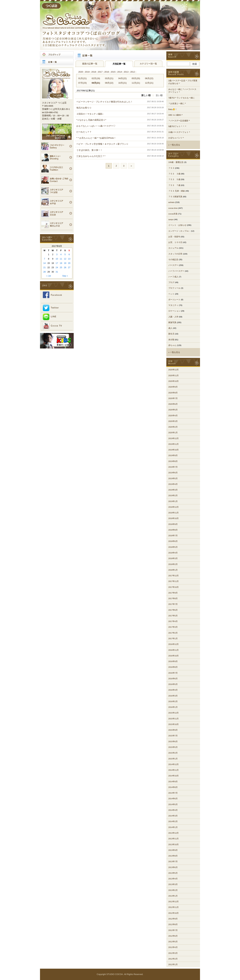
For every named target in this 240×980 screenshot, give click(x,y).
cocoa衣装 (173, 214)
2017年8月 (173, 598)
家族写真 (172, 322)
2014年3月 (173, 816)
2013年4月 (173, 879)
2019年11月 (173, 444)
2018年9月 (173, 524)
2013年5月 (173, 873)
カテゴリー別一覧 (148, 64)
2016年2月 (173, 701)
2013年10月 (173, 844)
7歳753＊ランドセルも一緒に (181, 98)
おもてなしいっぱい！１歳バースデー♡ (96, 126)
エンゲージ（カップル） (179, 231)
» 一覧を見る (174, 145)
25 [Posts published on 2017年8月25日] (61, 267)
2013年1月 (173, 896)
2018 (94, 72)
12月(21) (149, 83)
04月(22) (122, 78)
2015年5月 (173, 747)
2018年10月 (173, 518)
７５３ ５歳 (174, 179)
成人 (170, 328)
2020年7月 (173, 398)
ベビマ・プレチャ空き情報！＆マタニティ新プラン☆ (102, 144)
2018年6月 (173, 541)
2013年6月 (173, 867)
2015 (113, 72)
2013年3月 (173, 884)
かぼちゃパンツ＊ (176, 138)
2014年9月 (173, 782)
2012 (132, 72)
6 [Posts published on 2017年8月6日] (69, 254)
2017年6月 (173, 610)
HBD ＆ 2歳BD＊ (176, 115)
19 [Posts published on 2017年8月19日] (65, 263)
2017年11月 (173, 581)
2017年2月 (173, 633)
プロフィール (174, 288)
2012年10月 (173, 913)
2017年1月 (173, 639)
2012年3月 (173, 953)
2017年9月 (173, 593)
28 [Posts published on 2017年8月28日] (44, 272)
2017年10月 (173, 587)
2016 (107, 72)
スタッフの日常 (175, 254)
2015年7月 (173, 736)
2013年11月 (173, 839)
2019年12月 (173, 438)
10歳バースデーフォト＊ (179, 132)
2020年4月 (173, 416)
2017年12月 (173, 576)
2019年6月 (173, 473)
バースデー (173, 265)
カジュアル (173, 248)
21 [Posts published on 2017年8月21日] (44, 267)
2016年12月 (173, 644)
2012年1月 (173, 964)
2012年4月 (173, 947)
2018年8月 (173, 530)
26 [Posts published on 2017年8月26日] (65, 267)
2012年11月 (173, 907)
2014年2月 (173, 821)
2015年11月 (173, 719)
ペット (171, 294)
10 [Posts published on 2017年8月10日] (57, 259)
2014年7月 (173, 793)
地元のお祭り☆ (84, 108)
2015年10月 (173, 724)
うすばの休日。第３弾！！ (89, 150)
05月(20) (136, 78)
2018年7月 (173, 536)
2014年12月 (173, 764)
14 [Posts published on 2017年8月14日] (44, 263)
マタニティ (173, 305)
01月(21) (82, 78)
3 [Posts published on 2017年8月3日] (57, 254)
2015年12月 (173, 713)
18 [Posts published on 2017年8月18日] (61, 263)
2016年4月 (173, 690)
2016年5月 (173, 684)
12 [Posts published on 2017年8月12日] (65, 259)
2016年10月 (173, 656)
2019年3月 (173, 490)
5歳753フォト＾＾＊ (177, 126)
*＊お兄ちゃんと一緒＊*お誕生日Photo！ (96, 138)
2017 (100, 72)
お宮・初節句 (174, 237)
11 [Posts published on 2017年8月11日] (61, 259)
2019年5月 (173, 478)
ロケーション (174, 311)
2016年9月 (173, 661)
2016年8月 (173, 667)
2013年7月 (173, 862)
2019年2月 (173, 496)
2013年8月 (173, 856)
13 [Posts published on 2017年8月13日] (69, 259)
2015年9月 (173, 730)
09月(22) (109, 83)
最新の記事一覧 (90, 64)
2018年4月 (173, 553)
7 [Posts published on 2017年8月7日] (44, 259)
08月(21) (96, 83)
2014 (120, 72)
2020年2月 (173, 427)
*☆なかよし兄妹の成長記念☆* (91, 120)
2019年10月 (173, 450)
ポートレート (174, 300)
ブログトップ (57, 55)
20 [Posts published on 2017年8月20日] (69, 263)
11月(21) (136, 83)
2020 (81, 72)
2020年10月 (173, 381)
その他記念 (173, 260)
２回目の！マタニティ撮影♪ (90, 114)
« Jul (49, 276)
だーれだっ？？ (84, 132)
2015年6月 (173, 742)
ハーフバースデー (176, 271)
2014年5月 (173, 804)
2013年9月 (173, 850)
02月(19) (96, 78)
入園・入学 (173, 317)
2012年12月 (173, 902)
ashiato (171, 202)
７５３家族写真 (175, 197)
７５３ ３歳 (174, 174)
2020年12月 (173, 370)
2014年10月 (173, 776)
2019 (87, 72)
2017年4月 (173, 621)
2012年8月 (173, 924)
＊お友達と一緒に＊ (177, 103)
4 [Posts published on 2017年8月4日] (61, 254)
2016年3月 (173, 696)
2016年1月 (173, 707)
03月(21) (109, 78)
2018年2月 (173, 564)
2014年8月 (173, 787)
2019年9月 (173, 455)
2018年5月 (173, 547)
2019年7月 (173, 467)
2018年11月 (173, 513)
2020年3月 (173, 421)
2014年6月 (173, 799)
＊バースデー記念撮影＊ (179, 121)
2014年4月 (173, 810)
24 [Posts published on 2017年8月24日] (57, 267)
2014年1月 (173, 827)
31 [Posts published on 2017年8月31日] (57, 272)
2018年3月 (173, 558)
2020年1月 (173, 433)
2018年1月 (173, 570)
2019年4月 (173, 484)
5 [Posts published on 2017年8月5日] (65, 254)
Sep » (65, 276)
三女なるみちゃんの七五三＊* (91, 156)
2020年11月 (173, 376)
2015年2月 (173, 753)
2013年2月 (173, 890)
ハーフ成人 (173, 277)
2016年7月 (173, 673)
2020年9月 (173, 387)
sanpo (171, 219)
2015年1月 (173, 759)
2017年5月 (173, 616)
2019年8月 (173, 461)
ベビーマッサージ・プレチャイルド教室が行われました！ (104, 102)
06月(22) (149, 78)
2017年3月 (173, 627)
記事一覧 (57, 62)
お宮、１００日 (175, 242)
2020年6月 (173, 404)
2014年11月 (173, 770)
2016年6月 (173, 679)
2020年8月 (173, 393)
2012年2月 (173, 959)
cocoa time (173, 208)
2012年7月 (173, 930)
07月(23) (82, 83)
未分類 (171, 340)
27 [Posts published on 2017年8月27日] (69, 267)
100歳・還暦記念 (176, 162)
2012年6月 (173, 936)
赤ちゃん (172, 345)
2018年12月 (173, 507)
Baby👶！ (173, 109)
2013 (126, 72)
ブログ (171, 282)
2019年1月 (173, 501)
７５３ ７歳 (174, 185)
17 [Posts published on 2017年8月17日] (57, 263)
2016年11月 (173, 650)
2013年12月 (173, 833)
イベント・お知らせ (177, 225)
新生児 (171, 334)
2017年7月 (173, 604)
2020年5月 (173, 410)
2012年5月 (173, 942)
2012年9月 (173, 919)
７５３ (171, 168)
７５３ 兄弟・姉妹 (177, 191)
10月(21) (122, 83)
